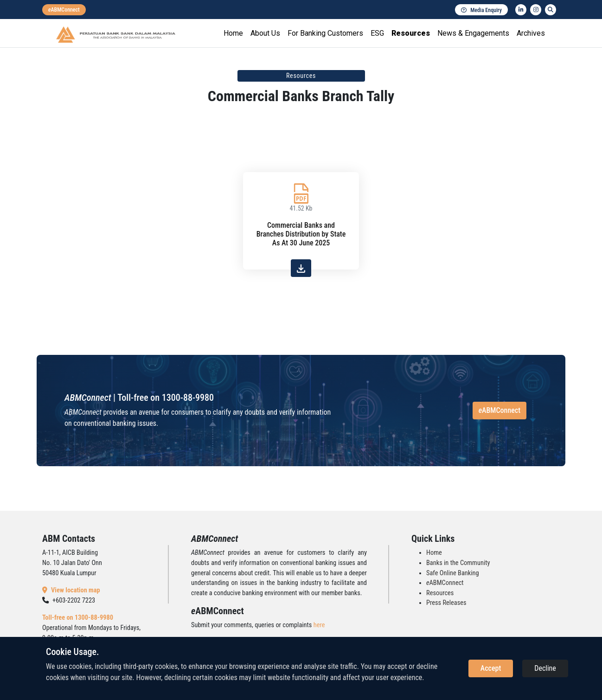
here (319, 625)
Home (233, 33)
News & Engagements (473, 33)
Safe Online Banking (453, 573)
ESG (377, 33)
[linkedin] (521, 10)
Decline (545, 668)
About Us (265, 33)
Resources (411, 33)
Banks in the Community (458, 563)
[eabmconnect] (64, 10)
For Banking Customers (325, 33)
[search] (551, 10)
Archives (531, 33)
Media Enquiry (481, 10)
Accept (491, 668)
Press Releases (446, 603)
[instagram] (536, 10)
